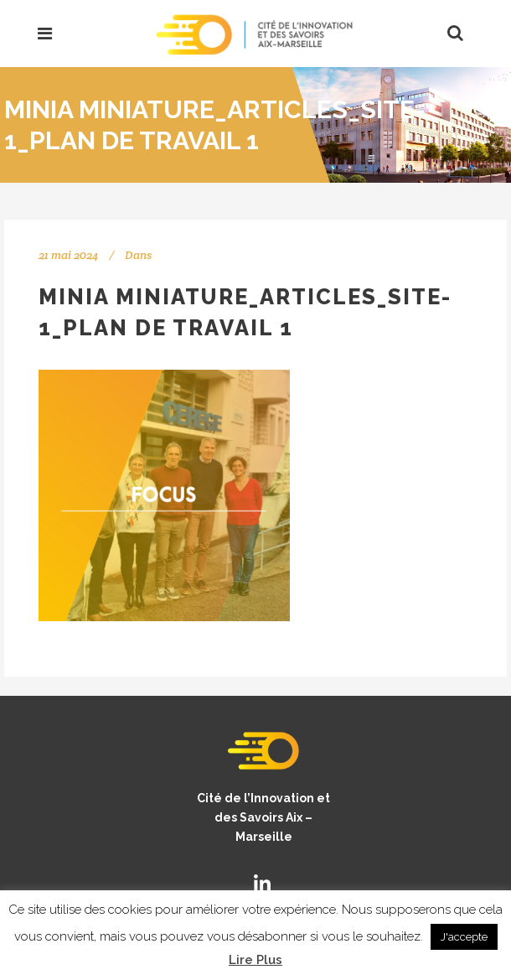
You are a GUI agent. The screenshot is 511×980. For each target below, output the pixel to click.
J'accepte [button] (464, 937)
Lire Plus (255, 960)
